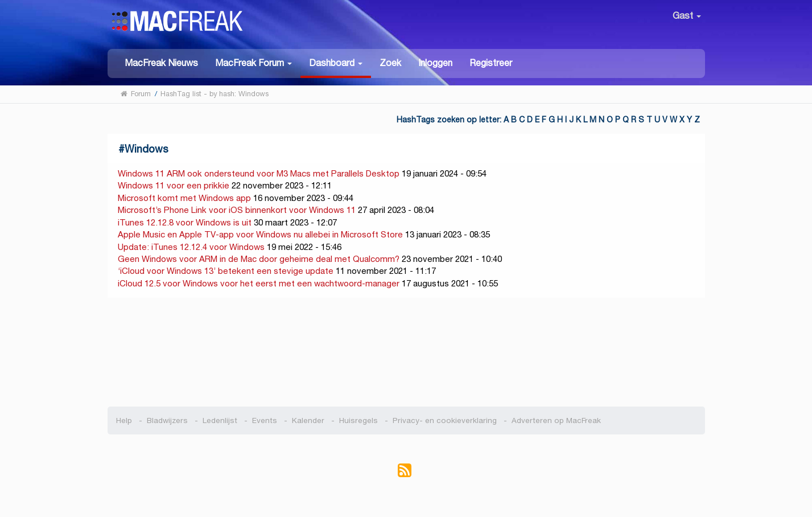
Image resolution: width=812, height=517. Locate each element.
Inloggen (435, 63)
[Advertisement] (406, 352)
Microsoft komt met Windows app (184, 198)
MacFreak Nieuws (161, 63)
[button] (254, 62)
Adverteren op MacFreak (556, 420)
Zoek (390, 63)
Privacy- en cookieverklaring (445, 420)
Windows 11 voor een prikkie (174, 185)
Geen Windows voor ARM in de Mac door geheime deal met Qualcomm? (259, 259)
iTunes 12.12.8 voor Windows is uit (185, 222)
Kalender (308, 420)
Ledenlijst (220, 420)
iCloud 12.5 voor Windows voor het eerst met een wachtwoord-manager (259, 283)
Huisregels (358, 420)
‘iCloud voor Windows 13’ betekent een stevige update (226, 271)
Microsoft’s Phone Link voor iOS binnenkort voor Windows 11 (237, 210)
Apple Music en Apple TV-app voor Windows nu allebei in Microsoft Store (260, 234)
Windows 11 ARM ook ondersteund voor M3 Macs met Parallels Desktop (259, 173)
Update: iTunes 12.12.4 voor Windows (191, 247)
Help (124, 420)
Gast (687, 16)
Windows (147, 149)
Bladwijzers (167, 420)
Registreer (491, 63)
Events (265, 420)
